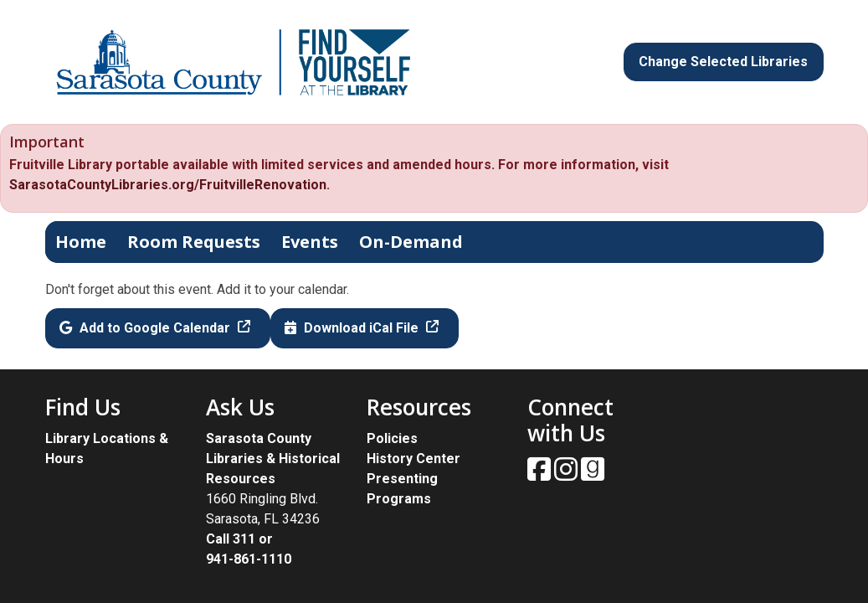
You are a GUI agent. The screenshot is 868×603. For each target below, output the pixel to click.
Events (310, 242)
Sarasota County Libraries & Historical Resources (273, 459)
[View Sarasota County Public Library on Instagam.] (568, 474)
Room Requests (194, 242)
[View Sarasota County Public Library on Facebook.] (541, 474)
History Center (413, 459)
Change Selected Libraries (723, 62)
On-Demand (411, 242)
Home (81, 242)
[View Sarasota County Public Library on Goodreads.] (593, 474)
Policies (392, 438)
